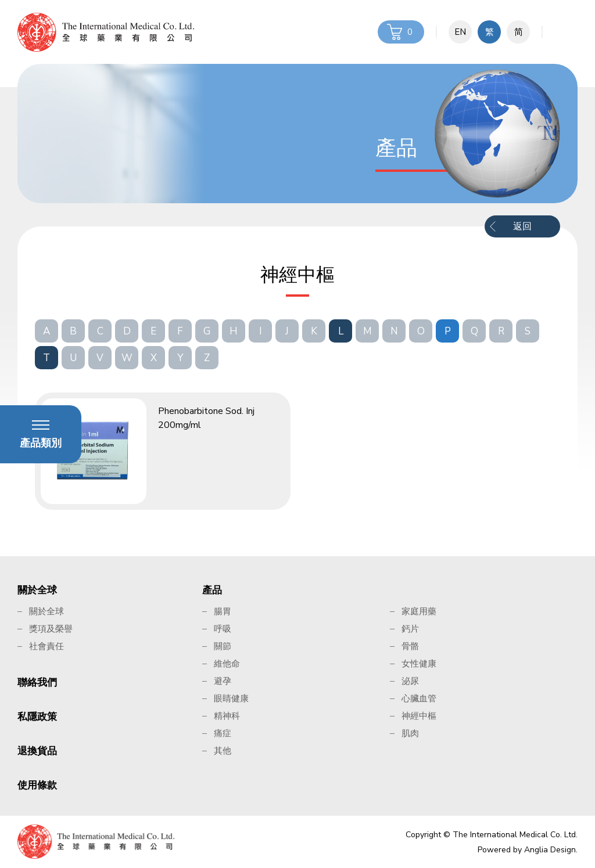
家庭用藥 (419, 611)
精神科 (227, 716)
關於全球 (37, 590)
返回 (522, 226)
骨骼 (410, 646)
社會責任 (46, 646)
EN (460, 32)
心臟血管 (419, 698)
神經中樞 (419, 716)
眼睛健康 (231, 698)
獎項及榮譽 (51, 629)
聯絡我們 (37, 682)
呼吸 (223, 629)
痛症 (223, 733)
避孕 (223, 681)
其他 (223, 751)
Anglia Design (550, 850)
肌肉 (410, 733)
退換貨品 (37, 751)
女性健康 (419, 664)
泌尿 (410, 681)
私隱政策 (37, 717)
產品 (212, 590)
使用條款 (37, 785)
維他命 (227, 664)
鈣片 (410, 629)
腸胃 (223, 611)
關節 (223, 646)
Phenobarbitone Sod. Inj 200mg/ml (206, 418)
